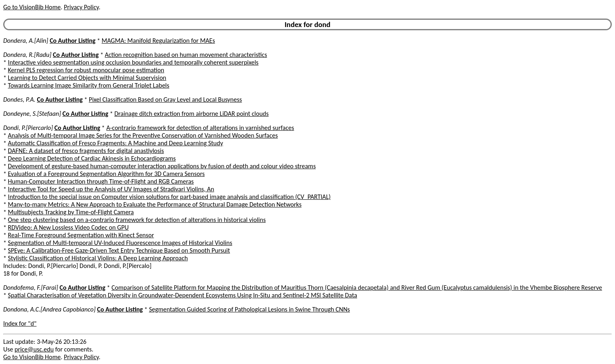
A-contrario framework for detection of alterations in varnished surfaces (200, 128)
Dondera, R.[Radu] (27, 55)
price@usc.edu (34, 349)
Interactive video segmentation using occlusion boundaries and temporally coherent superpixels (133, 62)
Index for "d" (20, 323)
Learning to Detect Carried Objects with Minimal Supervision (87, 78)
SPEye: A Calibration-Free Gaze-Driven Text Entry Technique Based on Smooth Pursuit (119, 250)
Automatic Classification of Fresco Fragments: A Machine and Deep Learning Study (116, 143)
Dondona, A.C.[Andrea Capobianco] (49, 309)
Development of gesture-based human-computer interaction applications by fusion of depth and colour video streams (162, 166)
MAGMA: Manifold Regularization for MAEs (158, 41)
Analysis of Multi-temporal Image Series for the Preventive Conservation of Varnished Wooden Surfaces (143, 135)
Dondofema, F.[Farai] (31, 288)
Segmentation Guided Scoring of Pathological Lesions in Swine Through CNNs (249, 309)
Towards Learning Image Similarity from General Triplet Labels (89, 85)
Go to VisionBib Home (32, 7)
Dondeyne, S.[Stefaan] (32, 114)
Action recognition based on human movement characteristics (186, 55)
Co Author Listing (72, 41)
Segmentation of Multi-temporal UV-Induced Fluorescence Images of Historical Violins (120, 243)
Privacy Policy (81, 7)
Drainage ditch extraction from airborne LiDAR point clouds (191, 114)
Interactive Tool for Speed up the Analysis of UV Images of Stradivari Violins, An (111, 189)
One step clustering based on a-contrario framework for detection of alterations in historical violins (137, 220)
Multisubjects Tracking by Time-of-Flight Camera (71, 212)
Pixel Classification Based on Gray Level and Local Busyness (165, 99)
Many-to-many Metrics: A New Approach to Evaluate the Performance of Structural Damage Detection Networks (155, 204)
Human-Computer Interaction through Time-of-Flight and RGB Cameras (101, 181)
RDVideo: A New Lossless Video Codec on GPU (68, 227)
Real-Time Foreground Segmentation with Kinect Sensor (81, 235)
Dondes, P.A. (19, 99)
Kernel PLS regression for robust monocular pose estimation (86, 70)
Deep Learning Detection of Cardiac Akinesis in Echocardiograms (92, 158)
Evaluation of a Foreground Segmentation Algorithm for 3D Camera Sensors (107, 174)
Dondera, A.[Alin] (26, 41)
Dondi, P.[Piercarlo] (28, 128)
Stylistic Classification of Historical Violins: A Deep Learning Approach (98, 258)
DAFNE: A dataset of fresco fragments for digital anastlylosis (86, 151)
